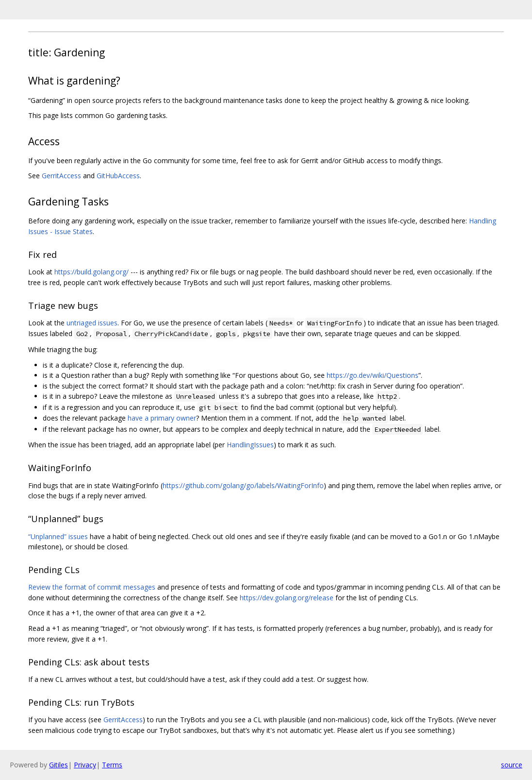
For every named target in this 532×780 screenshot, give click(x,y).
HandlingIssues (250, 445)
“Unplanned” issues (58, 536)
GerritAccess (61, 176)
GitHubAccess (118, 176)
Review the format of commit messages (92, 587)
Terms (112, 765)
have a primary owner (162, 418)
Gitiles (58, 765)
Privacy (85, 765)
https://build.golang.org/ (91, 272)
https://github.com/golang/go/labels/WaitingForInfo (243, 485)
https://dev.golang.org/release (287, 598)
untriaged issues (92, 323)
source (512, 765)
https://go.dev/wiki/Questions (373, 375)
